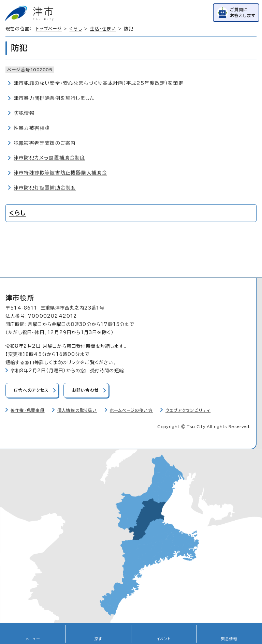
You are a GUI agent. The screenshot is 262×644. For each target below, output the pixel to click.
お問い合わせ (85, 390)
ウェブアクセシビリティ (188, 410)
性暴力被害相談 (32, 128)
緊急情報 (229, 639)
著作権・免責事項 (28, 410)
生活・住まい (103, 29)
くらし (76, 29)
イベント (164, 639)
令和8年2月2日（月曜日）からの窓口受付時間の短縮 (67, 371)
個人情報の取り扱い (77, 410)
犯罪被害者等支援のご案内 (45, 143)
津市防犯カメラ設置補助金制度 (49, 158)
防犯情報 (24, 113)
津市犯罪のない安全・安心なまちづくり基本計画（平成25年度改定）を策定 (99, 83)
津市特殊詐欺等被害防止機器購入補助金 (60, 173)
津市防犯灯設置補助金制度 (45, 188)
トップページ (49, 29)
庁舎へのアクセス (31, 390)
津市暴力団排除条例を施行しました (54, 98)
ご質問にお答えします (243, 12)
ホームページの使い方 (131, 410)
